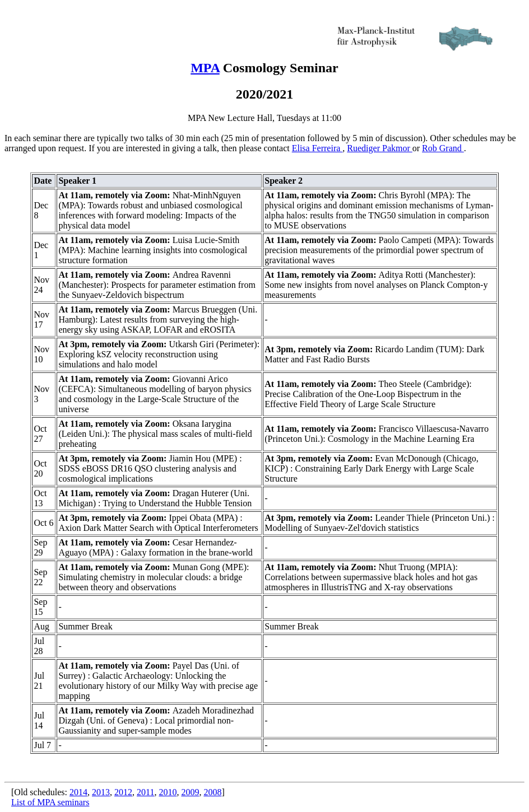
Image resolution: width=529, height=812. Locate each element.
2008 (212, 792)
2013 (101, 792)
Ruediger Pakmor (379, 148)
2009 (190, 792)
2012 (123, 792)
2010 (168, 792)
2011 (145, 792)
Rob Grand (443, 148)
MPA (205, 68)
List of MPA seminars (50, 802)
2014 (78, 792)
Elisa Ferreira (317, 148)
